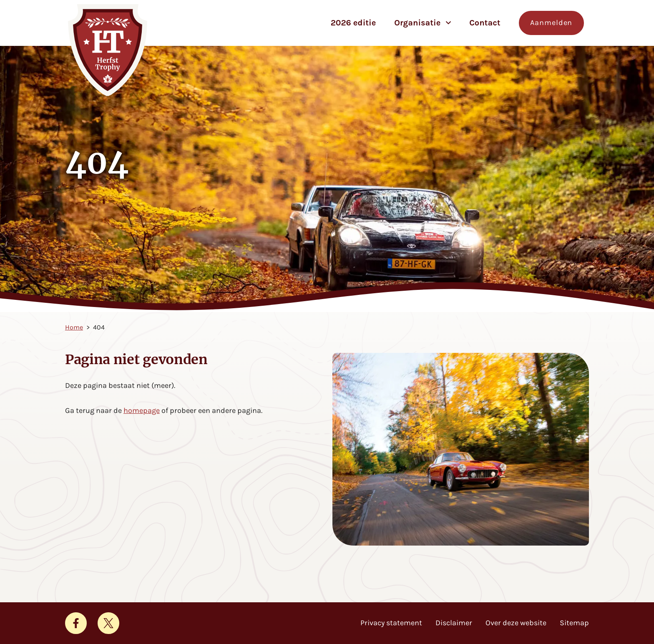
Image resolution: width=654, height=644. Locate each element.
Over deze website (516, 623)
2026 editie (353, 23)
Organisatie (417, 23)
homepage (142, 410)
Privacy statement (391, 623)
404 (99, 327)
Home (74, 327)
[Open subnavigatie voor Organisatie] (448, 23)
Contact (485, 23)
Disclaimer (454, 623)
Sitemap (574, 623)
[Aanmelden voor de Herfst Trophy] (551, 23)
